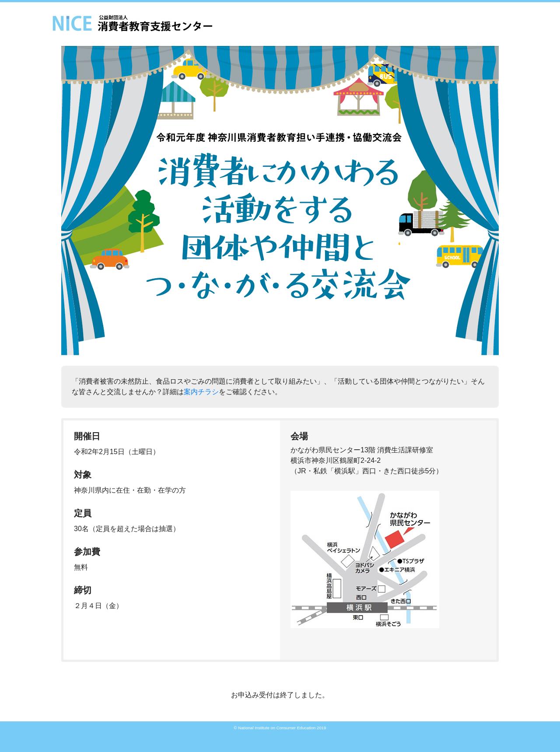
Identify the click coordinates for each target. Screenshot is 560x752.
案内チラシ (201, 392)
